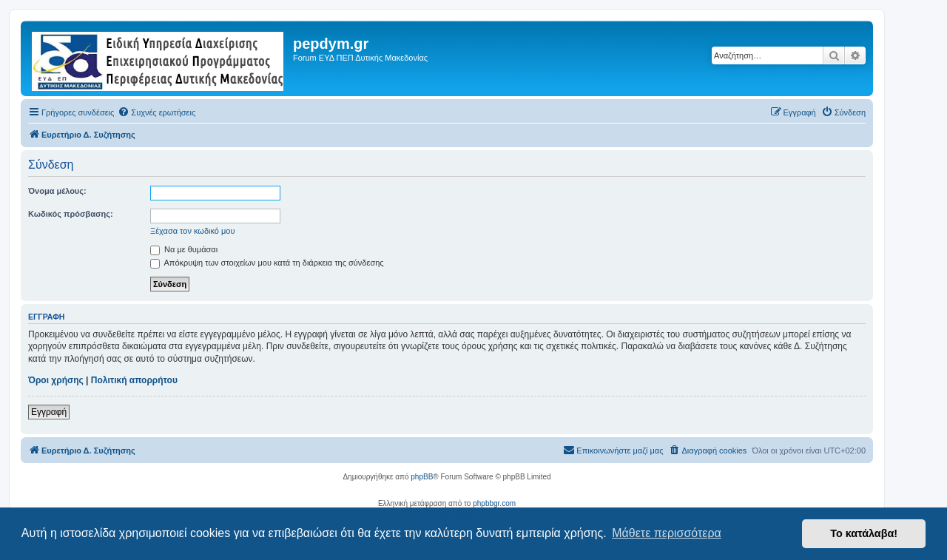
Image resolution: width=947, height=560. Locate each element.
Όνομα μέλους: (57, 191)
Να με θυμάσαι (184, 249)
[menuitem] (156, 112)
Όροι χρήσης (56, 380)
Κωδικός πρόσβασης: (71, 214)
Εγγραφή (49, 412)
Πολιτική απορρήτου (134, 380)
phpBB (422, 477)
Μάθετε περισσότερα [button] (667, 533)
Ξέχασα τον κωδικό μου (193, 231)
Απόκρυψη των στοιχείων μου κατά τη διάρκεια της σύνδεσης (267, 263)
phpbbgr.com (494, 503)
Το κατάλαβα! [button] (864, 533)
